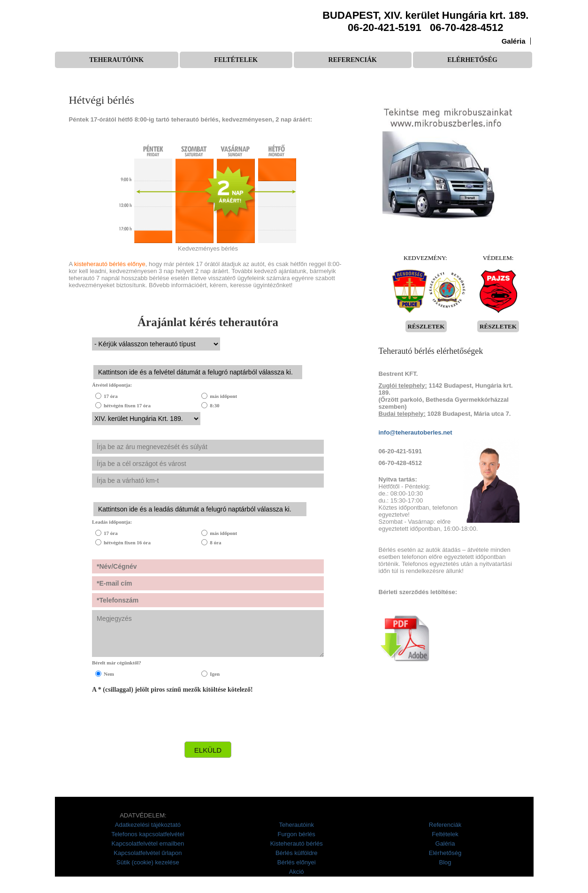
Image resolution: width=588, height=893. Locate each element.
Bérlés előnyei (297, 862)
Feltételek (236, 60)
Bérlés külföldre (297, 853)
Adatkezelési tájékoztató (148, 825)
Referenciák (353, 60)
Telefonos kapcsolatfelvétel (148, 834)
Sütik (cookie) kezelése (148, 862)
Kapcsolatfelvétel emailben (148, 843)
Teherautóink (116, 60)
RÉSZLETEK (426, 326)
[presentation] (163, 720)
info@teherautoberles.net (416, 432)
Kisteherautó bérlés (297, 843)
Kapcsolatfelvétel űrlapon (148, 853)
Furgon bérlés (297, 834)
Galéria (514, 41)
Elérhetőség (472, 60)
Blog (445, 862)
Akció (297, 872)
